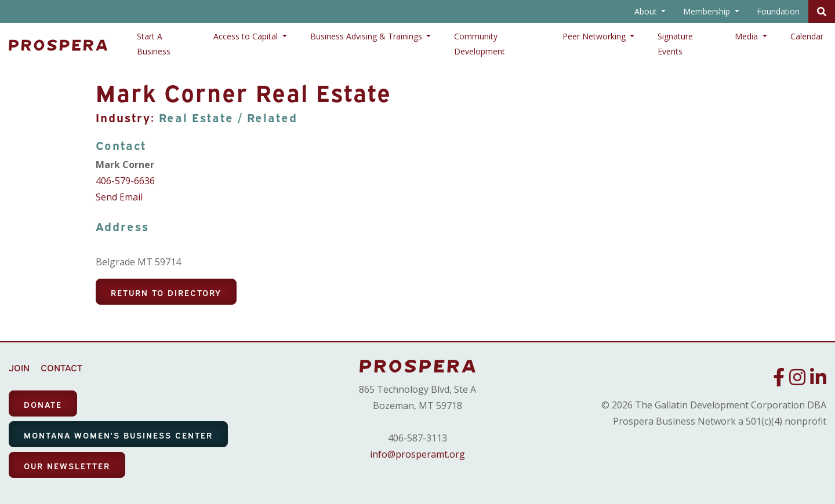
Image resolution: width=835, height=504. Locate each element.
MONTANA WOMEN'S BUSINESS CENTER (118, 435)
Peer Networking (595, 36)
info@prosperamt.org (418, 454)
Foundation (778, 11)
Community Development (480, 44)
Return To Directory (166, 292)
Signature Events (675, 44)
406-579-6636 (125, 181)
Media (747, 36)
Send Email (119, 197)
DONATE (43, 404)
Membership (708, 11)
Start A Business (154, 44)
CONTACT (61, 367)
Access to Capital (247, 36)
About (647, 11)
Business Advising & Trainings (367, 36)
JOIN (19, 367)
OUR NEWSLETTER (67, 465)
